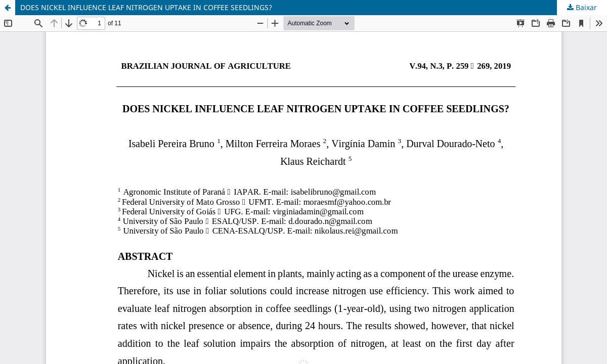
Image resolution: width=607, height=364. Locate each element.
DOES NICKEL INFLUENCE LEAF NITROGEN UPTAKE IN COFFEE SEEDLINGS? (146, 7)
